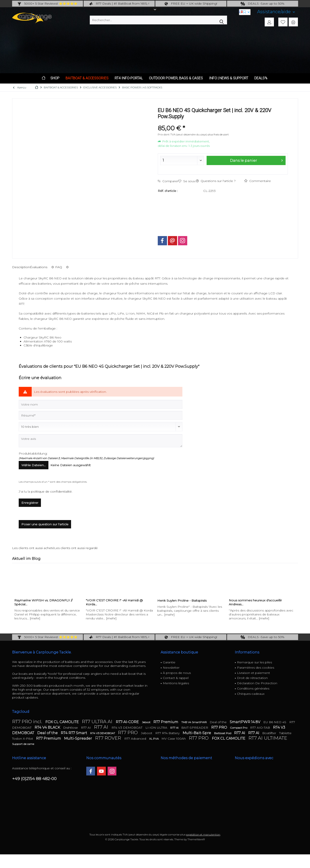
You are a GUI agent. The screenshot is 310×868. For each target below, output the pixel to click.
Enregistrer (30, 503)
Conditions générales (253, 688)
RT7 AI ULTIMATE (268, 738)
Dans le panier (256, 160)
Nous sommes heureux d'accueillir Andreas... (255, 602)
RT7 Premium (166, 722)
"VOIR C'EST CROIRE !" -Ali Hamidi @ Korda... (114, 602)
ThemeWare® (196, 839)
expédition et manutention (203, 834)
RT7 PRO (220, 727)
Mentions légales (176, 683)
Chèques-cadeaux (251, 694)
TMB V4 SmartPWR (194, 722)
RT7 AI (86, 728)
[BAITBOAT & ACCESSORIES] (87, 78)
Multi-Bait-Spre (197, 733)
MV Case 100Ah (174, 739)
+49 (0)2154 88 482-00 (34, 779)
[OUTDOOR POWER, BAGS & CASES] (176, 78)
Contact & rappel (176, 678)
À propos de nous (177, 673)
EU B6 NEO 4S (275, 722)
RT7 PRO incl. (28, 722)
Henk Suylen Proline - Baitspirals (182, 601)
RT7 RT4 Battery (168, 733)
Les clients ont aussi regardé (76, 548)
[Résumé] (101, 415)
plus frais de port (218, 134)
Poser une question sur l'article (45, 524)
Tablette (285, 733)
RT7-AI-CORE (128, 722)
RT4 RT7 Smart (74, 733)
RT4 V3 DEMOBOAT (127, 728)
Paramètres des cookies (256, 668)
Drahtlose (71, 728)
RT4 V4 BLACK (48, 727)
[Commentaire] (101, 427)
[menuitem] (276, 12)
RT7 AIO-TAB (260, 728)
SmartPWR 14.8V (245, 722)
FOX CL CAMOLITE (62, 722)
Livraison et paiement (253, 673)
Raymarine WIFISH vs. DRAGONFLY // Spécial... (43, 602)
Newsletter (171, 668)
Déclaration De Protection (257, 683)
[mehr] (35, 618)
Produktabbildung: (33, 453)
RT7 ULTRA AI (98, 722)
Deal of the (219, 722)
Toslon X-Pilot (23, 739)
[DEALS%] (261, 78)
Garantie (169, 662)
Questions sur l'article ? (216, 181)
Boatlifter (270, 733)
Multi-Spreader (78, 738)
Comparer (168, 181)
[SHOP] (55, 78)
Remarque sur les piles (254, 662)
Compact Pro (239, 728)
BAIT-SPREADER (195, 728)
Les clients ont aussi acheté (33, 548)
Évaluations (43, 267)
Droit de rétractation (252, 678)
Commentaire (258, 181)
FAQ (63, 267)
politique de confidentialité (51, 491)
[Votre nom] (101, 404)
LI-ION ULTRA (157, 728)
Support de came (23, 744)
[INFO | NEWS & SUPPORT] (229, 78)
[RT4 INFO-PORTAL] (129, 78)
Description (21, 267)
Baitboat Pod (223, 733)
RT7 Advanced (136, 739)
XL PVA (154, 739)
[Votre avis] (101, 441)
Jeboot (147, 722)
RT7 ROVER (109, 738)
